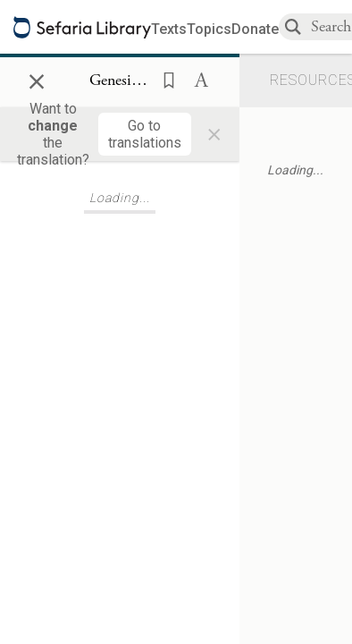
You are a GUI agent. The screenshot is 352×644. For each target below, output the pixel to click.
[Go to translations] (145, 134)
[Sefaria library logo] (82, 27)
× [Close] (37, 79)
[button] (163, 79)
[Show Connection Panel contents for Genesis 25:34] (120, 81)
